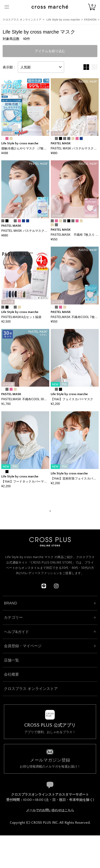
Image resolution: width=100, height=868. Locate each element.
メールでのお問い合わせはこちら (50, 810)
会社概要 (11, 674)
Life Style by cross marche (63, 20)
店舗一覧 (11, 660)
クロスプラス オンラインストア (22, 20)
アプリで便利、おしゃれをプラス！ (50, 728)
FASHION (90, 20)
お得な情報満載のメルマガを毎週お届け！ (50, 763)
